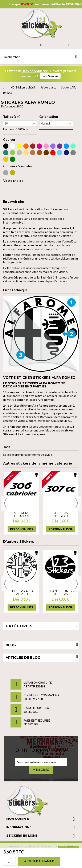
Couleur (9, 139)
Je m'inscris (50, 76)
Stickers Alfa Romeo (22, 593)
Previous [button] (5, 503)
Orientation (49, 117)
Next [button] (77, 503)
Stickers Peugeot (22, 514)
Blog (11, 645)
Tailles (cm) (12, 117)
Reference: (8, 106)
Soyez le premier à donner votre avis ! (28, 455)
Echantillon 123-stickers (60, 593)
